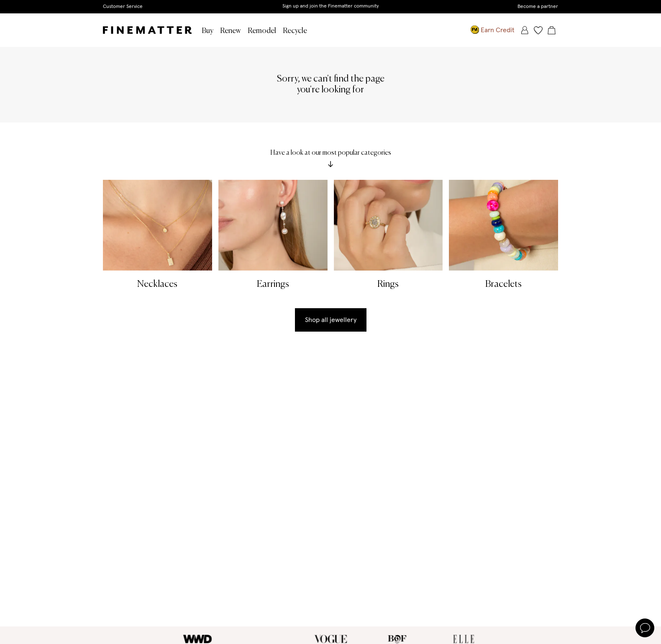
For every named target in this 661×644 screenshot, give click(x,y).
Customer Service (123, 7)
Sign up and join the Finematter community (331, 6)
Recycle (295, 31)
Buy (208, 31)
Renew (231, 31)
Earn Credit (493, 30)
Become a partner (538, 7)
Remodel (262, 31)
